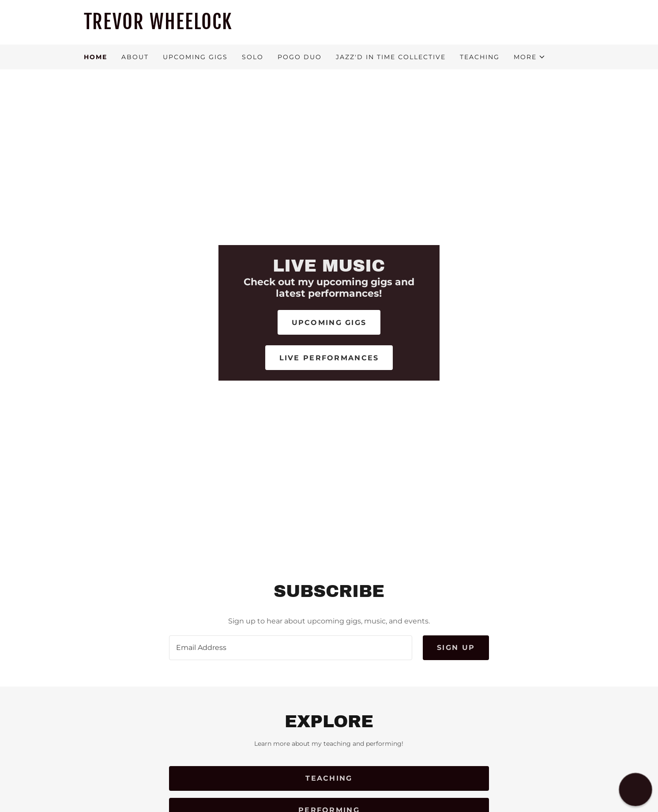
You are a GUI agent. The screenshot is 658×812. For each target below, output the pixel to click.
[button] (530, 57)
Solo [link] (253, 57)
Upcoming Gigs (329, 323)
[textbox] (291, 648)
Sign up (456, 648)
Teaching (329, 778)
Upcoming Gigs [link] (195, 57)
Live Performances (329, 358)
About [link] (135, 57)
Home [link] (96, 57)
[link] (329, 27)
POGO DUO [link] (300, 57)
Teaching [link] (480, 57)
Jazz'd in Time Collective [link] (391, 57)
